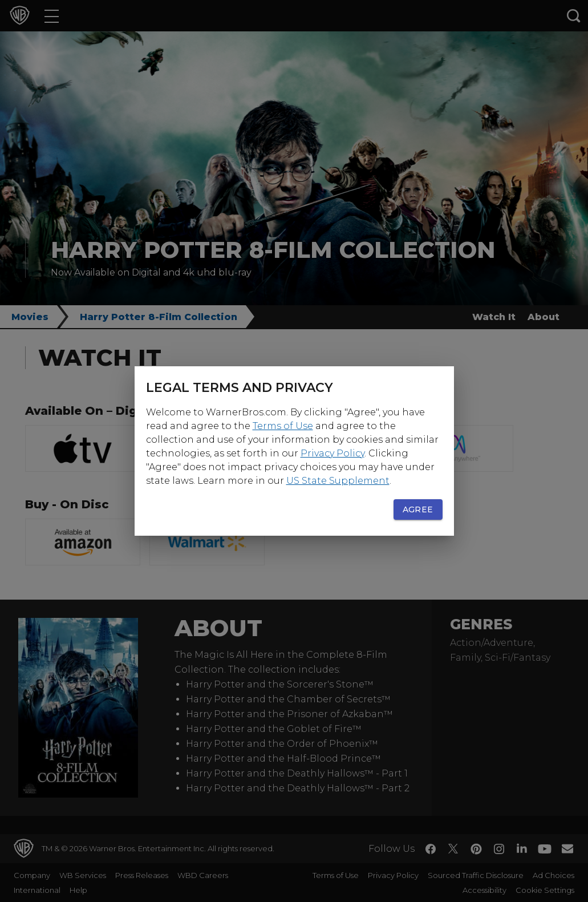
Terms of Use (283, 426)
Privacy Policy (332, 453)
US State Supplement (338, 481)
